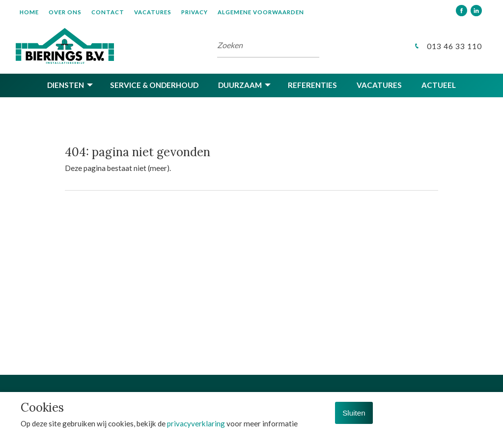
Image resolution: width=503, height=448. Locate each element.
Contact (108, 12)
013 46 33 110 (447, 46)
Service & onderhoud (154, 85)
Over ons (65, 12)
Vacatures (153, 12)
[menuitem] (34, 12)
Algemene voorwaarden (261, 12)
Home (29, 12)
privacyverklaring (196, 423)
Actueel (439, 85)
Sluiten (354, 413)
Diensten (66, 85)
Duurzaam (240, 85)
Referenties (312, 85)
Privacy (195, 12)
